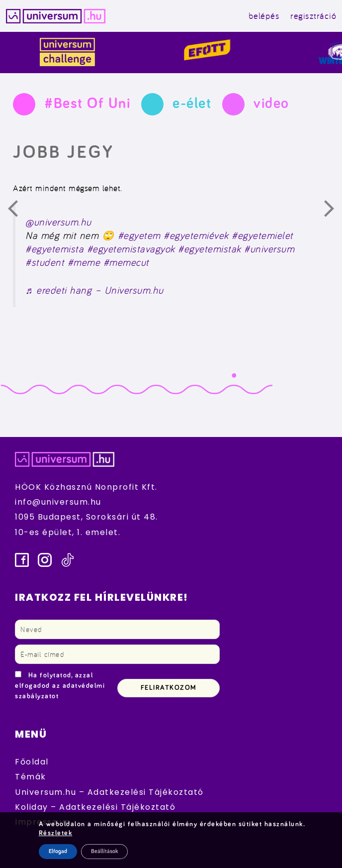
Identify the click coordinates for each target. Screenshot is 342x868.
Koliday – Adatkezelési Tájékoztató (95, 807)
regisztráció (313, 16)
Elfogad (58, 852)
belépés (264, 16)
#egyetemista (54, 249)
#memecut (126, 262)
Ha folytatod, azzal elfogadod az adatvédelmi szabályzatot (60, 686)
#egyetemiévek (196, 235)
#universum (269, 249)
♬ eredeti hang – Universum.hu (94, 290)
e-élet (192, 104)
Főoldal (32, 762)
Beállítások (104, 852)
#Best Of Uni (87, 104)
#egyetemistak (210, 249)
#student (45, 262)
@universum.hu (58, 222)
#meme (84, 262)
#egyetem (139, 235)
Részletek (56, 833)
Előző (19, 211)
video (271, 104)
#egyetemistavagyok (131, 249)
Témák (31, 777)
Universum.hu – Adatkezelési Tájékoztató (109, 792)
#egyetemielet (262, 235)
